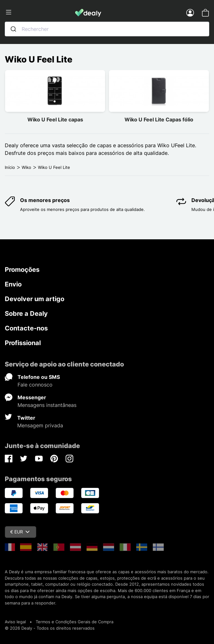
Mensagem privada (40, 425)
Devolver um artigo (35, 299)
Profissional (23, 343)
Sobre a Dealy (26, 314)
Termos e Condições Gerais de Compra (75, 622)
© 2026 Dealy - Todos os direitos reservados (50, 628)
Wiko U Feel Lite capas (55, 119)
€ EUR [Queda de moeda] (20, 532)
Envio (13, 284)
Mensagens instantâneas (47, 405)
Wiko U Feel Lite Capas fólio (159, 119)
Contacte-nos (26, 328)
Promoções (22, 270)
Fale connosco (35, 385)
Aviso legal (15, 622)
